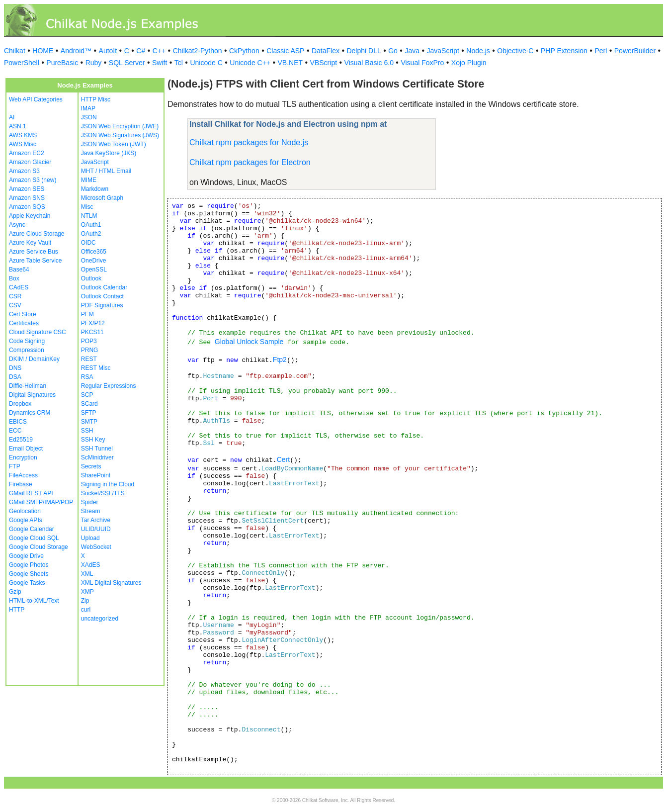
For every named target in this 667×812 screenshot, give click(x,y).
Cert (283, 459)
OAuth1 (91, 225)
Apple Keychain (30, 216)
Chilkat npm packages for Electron (250, 162)
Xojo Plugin (469, 63)
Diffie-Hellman (28, 386)
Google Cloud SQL (34, 538)
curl (86, 610)
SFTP (89, 413)
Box (14, 278)
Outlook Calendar (104, 287)
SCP (87, 395)
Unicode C (206, 63)
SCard (89, 404)
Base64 (19, 270)
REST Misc (96, 368)
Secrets (91, 466)
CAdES (19, 287)
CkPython (244, 51)
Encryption (23, 457)
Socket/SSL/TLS (103, 493)
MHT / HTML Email (106, 171)
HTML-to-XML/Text (34, 601)
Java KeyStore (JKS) (109, 153)
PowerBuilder (635, 51)
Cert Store (23, 314)
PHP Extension (564, 51)
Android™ (76, 51)
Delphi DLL (364, 51)
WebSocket (96, 547)
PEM (87, 314)
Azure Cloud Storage (37, 234)
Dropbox (20, 404)
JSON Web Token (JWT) (114, 144)
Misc (87, 207)
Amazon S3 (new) (33, 180)
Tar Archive (96, 520)
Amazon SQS (27, 207)
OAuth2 (91, 234)
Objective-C (515, 51)
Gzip (15, 592)
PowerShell (22, 63)
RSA (87, 377)
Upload (90, 538)
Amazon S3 (24, 171)
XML (87, 574)
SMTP (89, 422)
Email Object (26, 449)
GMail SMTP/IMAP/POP (41, 502)
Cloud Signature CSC (38, 332)
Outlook (91, 278)
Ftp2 (280, 360)
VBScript (324, 63)
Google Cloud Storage (39, 547)
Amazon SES (27, 189)
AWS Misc (23, 144)
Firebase (21, 484)
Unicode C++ (250, 63)
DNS (15, 368)
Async (17, 225)
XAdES (91, 565)
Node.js (478, 51)
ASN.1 (18, 126)
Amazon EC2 (27, 153)
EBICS (18, 422)
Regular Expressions (109, 386)
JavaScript (443, 51)
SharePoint (96, 475)
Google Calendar (32, 529)
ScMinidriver (97, 457)
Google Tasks (27, 583)
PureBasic (62, 63)
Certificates (24, 323)
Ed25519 (21, 440)
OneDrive (94, 261)
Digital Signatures (32, 395)
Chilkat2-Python (198, 51)
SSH (87, 431)
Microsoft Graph (102, 198)
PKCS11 (92, 332)
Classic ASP (285, 51)
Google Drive (26, 556)
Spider (90, 502)
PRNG (90, 350)
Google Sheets (29, 574)
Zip (85, 601)
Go (393, 51)
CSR (15, 296)
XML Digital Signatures (111, 583)
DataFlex (326, 51)
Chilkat (15, 51)
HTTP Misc (96, 99)
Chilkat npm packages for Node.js (249, 142)
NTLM (89, 216)
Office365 (94, 252)
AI (12, 117)
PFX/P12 (93, 323)
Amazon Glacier (30, 162)
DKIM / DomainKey (34, 359)
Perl (601, 51)
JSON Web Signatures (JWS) (120, 135)
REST (89, 359)
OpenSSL (94, 270)
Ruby (94, 63)
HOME (43, 51)
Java (412, 51)
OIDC (88, 243)
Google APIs (26, 520)
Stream (91, 511)
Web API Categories (36, 99)
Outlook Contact (102, 296)
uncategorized (100, 619)
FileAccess (23, 475)
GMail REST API (31, 493)
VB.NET (291, 63)
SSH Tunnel (97, 449)
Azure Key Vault (30, 243)
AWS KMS (23, 135)
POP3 (89, 341)
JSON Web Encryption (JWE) (120, 126)
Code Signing (27, 341)
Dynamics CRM (30, 413)
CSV (15, 305)
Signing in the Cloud (108, 484)
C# (141, 51)
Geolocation (25, 511)
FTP (15, 466)
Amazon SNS (27, 198)
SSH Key (93, 440)
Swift (160, 63)
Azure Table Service (36, 261)
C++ (159, 51)
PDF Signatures (102, 305)
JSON (89, 117)
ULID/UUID (96, 529)
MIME (89, 180)
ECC (15, 431)
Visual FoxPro (422, 63)
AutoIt (108, 51)
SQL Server (127, 63)
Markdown (95, 189)
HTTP (17, 610)
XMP (87, 592)
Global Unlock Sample (249, 342)
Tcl (179, 63)
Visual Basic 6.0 (369, 63)
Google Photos (29, 565)
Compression (27, 350)
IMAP (88, 108)
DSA (15, 377)
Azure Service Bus (34, 252)
